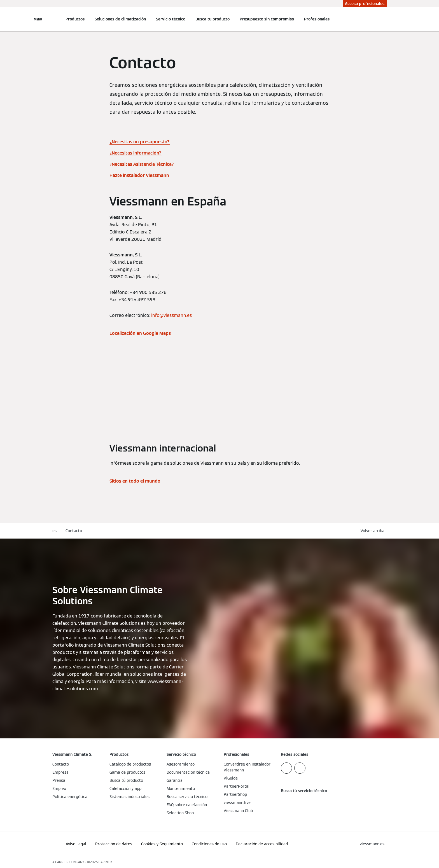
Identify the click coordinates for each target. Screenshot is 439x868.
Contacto (74, 531)
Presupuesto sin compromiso (267, 19)
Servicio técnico (171, 19)
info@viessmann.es (171, 315)
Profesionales (317, 19)
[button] (374, 531)
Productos (75, 19)
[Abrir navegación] (38, 19)
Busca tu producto (213, 19)
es (54, 531)
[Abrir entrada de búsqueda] (384, 19)
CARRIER (105, 862)
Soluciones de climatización (120, 19)
